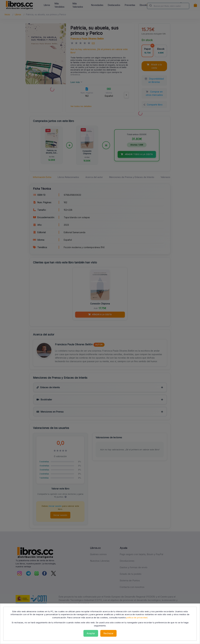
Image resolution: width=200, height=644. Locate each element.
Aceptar (91, 633)
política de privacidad (137, 617)
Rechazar (109, 633)
